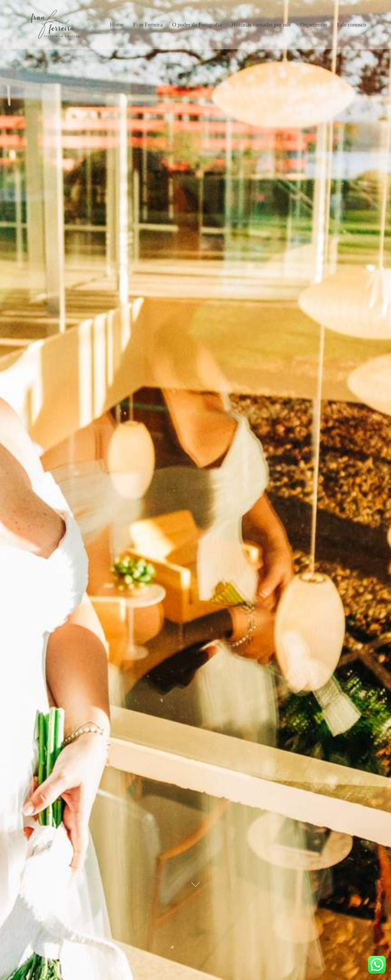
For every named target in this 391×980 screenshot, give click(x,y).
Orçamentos (314, 25)
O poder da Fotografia (197, 25)
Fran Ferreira (148, 25)
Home (117, 25)
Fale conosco (352, 25)
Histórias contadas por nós (261, 25)
